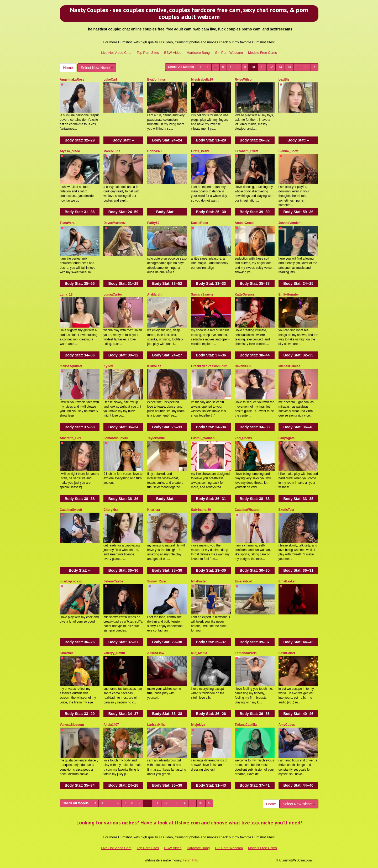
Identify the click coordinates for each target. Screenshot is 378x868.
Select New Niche (97, 68)
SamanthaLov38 (115, 438)
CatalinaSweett (71, 510)
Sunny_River (157, 581)
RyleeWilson (244, 80)
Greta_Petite (200, 151)
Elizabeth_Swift (246, 151)
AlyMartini (155, 294)
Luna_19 (66, 294)
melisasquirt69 (71, 366)
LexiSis (284, 80)
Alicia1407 (111, 725)
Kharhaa (154, 510)
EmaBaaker (287, 581)
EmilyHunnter (289, 294)
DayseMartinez (114, 223)
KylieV (108, 366)
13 (280, 67)
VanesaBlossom (72, 725)
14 (289, 67)
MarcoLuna (112, 151)
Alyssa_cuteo (70, 151)
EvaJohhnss (157, 80)
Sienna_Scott (288, 151)
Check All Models (181, 67)
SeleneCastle (113, 581)
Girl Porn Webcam (229, 53)
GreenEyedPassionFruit (209, 366)
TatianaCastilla (246, 725)
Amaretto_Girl (70, 438)
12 (271, 67)
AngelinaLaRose (72, 80)
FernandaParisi (246, 653)
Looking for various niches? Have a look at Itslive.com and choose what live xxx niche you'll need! (189, 823)
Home (68, 68)
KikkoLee (154, 366)
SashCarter (287, 653)
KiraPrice (67, 653)
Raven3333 (243, 366)
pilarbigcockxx (71, 581)
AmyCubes (287, 725)
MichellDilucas (289, 366)
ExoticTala (286, 510)
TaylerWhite (156, 438)
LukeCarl (110, 80)
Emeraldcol (243, 581)
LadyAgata (287, 438)
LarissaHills (156, 725)
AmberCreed (244, 223)
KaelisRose (199, 223)
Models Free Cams (262, 53)
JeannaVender (289, 223)
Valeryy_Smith (114, 653)
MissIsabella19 (202, 80)
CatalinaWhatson (247, 510)
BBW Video (173, 53)
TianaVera (67, 223)
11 (262, 67)
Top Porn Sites (148, 53)
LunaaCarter (113, 294)
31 (306, 67)
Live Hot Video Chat (116, 53)
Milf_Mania (199, 653)
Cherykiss (111, 510)
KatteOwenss (245, 294)
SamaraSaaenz (202, 294)
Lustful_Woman (203, 438)
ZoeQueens (243, 438)
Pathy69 (153, 223)
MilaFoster (199, 581)
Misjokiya (198, 725)
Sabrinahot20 (201, 510)
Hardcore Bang (198, 53)
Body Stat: (80, 140)
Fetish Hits (190, 860)
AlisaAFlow (156, 653)
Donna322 (155, 151)
